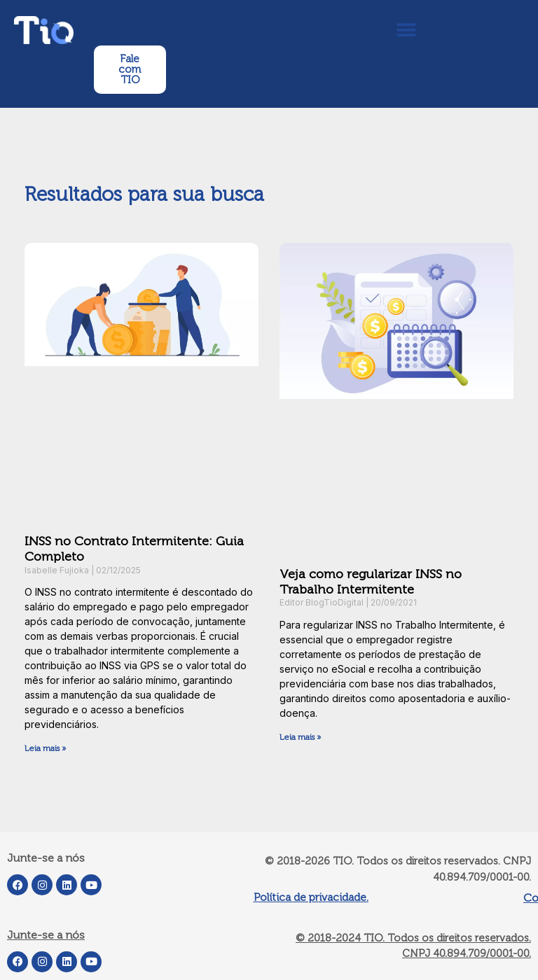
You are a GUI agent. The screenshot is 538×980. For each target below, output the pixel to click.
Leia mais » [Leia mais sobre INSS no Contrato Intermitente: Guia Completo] (45, 748)
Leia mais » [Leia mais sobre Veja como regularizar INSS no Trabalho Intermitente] (300, 737)
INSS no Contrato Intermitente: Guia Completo (134, 549)
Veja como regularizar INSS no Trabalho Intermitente (371, 582)
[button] (406, 30)
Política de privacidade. (311, 897)
